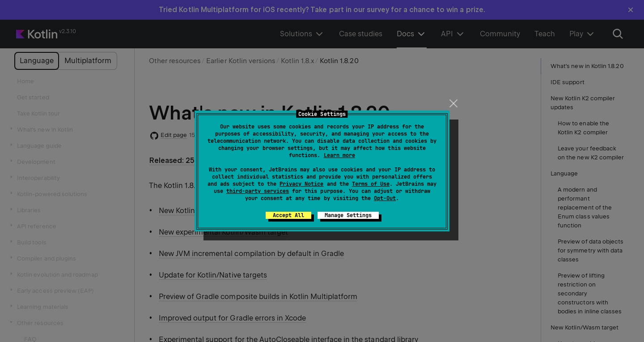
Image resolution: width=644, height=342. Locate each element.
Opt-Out (385, 198)
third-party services (258, 191)
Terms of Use (371, 184)
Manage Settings (348, 215)
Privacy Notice (301, 184)
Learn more (339, 155)
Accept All (288, 215)
